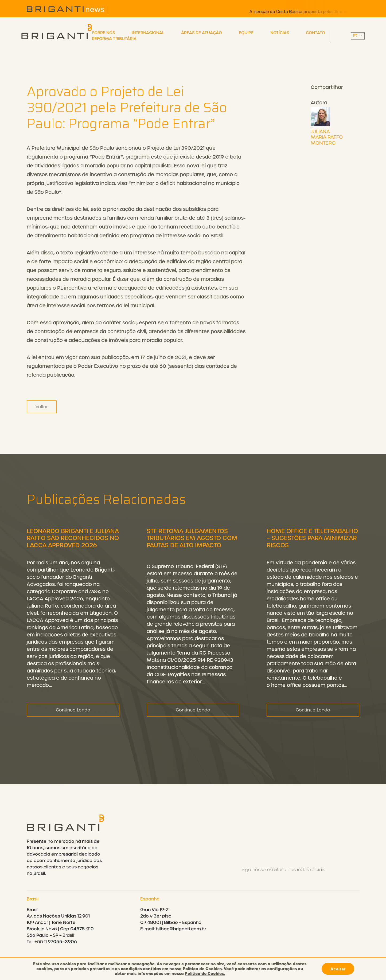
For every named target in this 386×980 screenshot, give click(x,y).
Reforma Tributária (114, 39)
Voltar (42, 407)
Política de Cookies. (205, 974)
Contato (315, 33)
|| (358, 36)
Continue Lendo (73, 714)
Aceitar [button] (338, 969)
